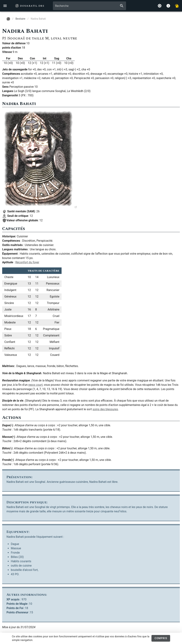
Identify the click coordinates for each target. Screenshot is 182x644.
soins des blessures (105, 409)
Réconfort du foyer (27, 262)
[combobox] (89, 6)
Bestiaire (20, 19)
